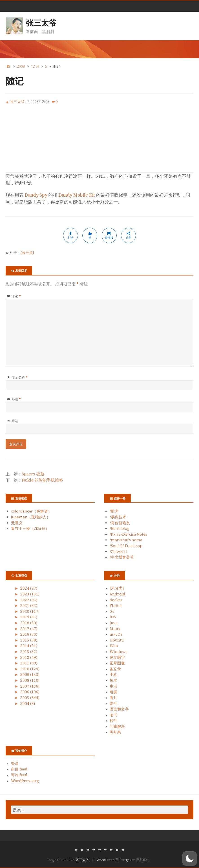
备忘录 (115, 669)
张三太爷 (41, 23)
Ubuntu (117, 640)
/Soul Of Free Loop (126, 546)
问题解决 (117, 726)
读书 (113, 715)
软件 (113, 721)
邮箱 (16, 399)
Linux (115, 629)
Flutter (116, 606)
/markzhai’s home (126, 540)
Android (117, 594)
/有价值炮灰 (120, 523)
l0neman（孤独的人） (31, 517)
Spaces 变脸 (33, 474)
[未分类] (27, 253)
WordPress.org (25, 781)
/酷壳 (114, 511)
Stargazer (127, 860)
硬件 (113, 704)
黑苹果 (115, 732)
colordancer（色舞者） (31, 511)
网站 (15, 421)
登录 (15, 764)
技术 (113, 680)
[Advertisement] (99, 141)
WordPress (105, 860)
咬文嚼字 (117, 657)
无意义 (17, 523)
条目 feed (19, 769)
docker (116, 600)
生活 (113, 686)
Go (112, 611)
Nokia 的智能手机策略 (42, 480)
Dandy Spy (36, 195)
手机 (113, 675)
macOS (116, 634)
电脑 (113, 692)
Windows (118, 652)
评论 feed (19, 775)
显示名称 (20, 377)
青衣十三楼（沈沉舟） (30, 528)
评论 (16, 296)
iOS (113, 617)
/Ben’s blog (119, 528)
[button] (190, 859)
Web (114, 646)
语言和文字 (119, 709)
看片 (113, 698)
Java (114, 623)
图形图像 (117, 663)
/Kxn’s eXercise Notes (128, 534)
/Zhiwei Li (118, 552)
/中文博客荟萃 (122, 557)
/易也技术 (118, 517)
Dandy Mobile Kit (77, 195)
